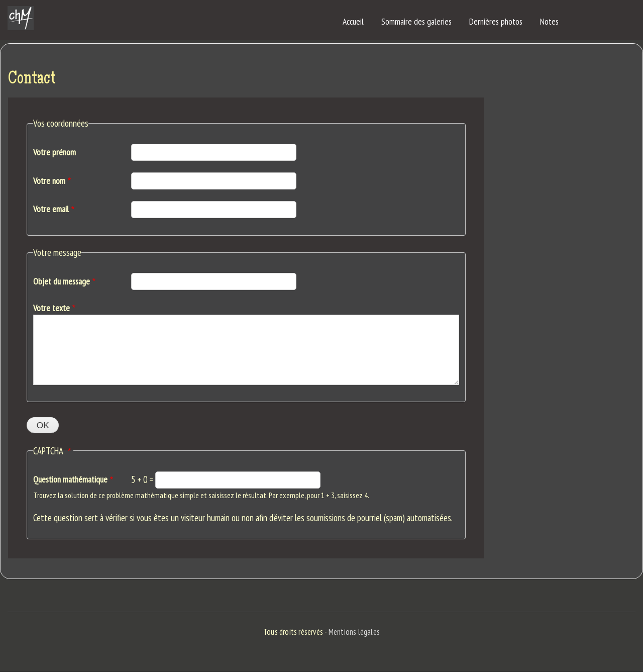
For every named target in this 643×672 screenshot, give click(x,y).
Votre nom (49, 181)
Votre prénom (55, 152)
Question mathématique (70, 479)
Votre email (51, 209)
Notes (549, 21)
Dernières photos (496, 21)
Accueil (353, 21)
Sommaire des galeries (416, 21)
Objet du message (62, 281)
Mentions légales (354, 632)
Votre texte (51, 308)
